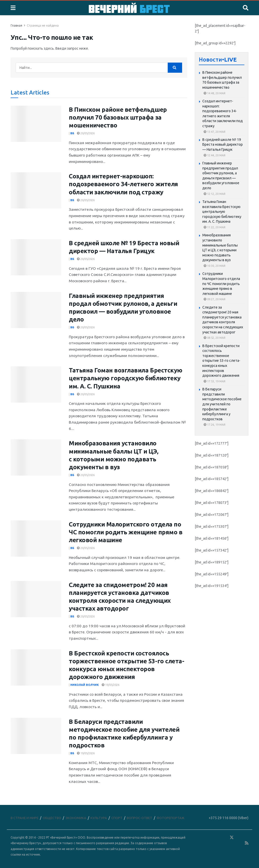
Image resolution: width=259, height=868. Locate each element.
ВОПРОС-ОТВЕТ (139, 818)
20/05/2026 (86, 133)
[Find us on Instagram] (246, 838)
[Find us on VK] (217, 838)
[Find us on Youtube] (240, 844)
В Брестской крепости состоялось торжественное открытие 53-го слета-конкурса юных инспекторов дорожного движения (221, 361)
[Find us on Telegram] (239, 838)
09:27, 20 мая (214, 299)
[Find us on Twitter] (232, 838)
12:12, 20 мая (214, 194)
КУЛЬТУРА (99, 818)
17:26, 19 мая (214, 425)
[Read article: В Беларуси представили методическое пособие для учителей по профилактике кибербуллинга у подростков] (36, 736)
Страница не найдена (43, 25)
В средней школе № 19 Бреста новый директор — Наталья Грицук (223, 145)
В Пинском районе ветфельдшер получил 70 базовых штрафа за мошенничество (118, 117)
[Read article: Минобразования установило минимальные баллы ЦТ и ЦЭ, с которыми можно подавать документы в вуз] (36, 457)
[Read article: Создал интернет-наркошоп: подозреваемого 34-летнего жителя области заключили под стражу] (36, 190)
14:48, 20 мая (214, 93)
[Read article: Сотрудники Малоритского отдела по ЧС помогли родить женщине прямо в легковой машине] (36, 539)
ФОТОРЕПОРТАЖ (170, 818)
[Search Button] (246, 8)
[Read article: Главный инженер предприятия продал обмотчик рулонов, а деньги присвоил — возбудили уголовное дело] (36, 310)
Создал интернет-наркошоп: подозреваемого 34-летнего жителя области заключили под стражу (123, 184)
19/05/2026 (111, 685)
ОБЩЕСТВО (52, 818)
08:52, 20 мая (214, 338)
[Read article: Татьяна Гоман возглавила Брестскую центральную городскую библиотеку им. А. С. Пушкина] (36, 384)
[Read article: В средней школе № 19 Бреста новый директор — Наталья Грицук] (36, 257)
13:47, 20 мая (214, 132)
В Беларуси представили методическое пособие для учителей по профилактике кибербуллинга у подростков (222, 404)
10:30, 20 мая (214, 266)
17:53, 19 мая (214, 381)
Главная (16, 25)
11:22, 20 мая (214, 227)
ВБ (72, 133)
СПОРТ (117, 818)
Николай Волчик (85, 685)
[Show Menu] (13, 8)
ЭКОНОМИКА (76, 818)
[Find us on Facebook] (210, 838)
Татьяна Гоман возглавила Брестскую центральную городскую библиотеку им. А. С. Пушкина (126, 378)
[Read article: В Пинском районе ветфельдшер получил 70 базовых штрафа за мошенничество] (36, 124)
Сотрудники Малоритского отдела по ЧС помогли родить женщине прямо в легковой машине (126, 532)
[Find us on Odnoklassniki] (224, 838)
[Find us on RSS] (247, 844)
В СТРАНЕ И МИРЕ (25, 818)
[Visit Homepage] (129, 8)
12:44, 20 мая (214, 155)
